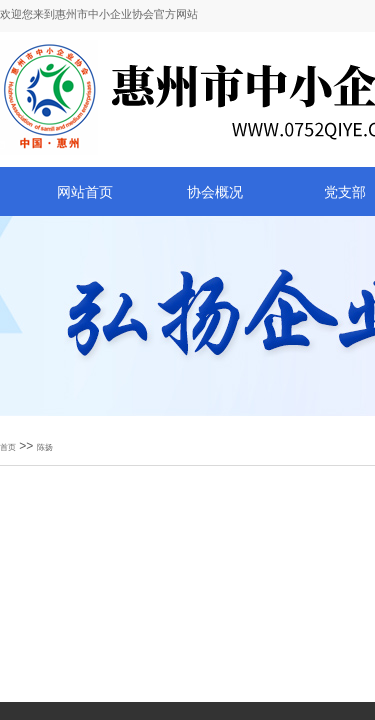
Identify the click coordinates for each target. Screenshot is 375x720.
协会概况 (215, 192)
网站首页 (85, 192)
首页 (8, 447)
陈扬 (45, 447)
